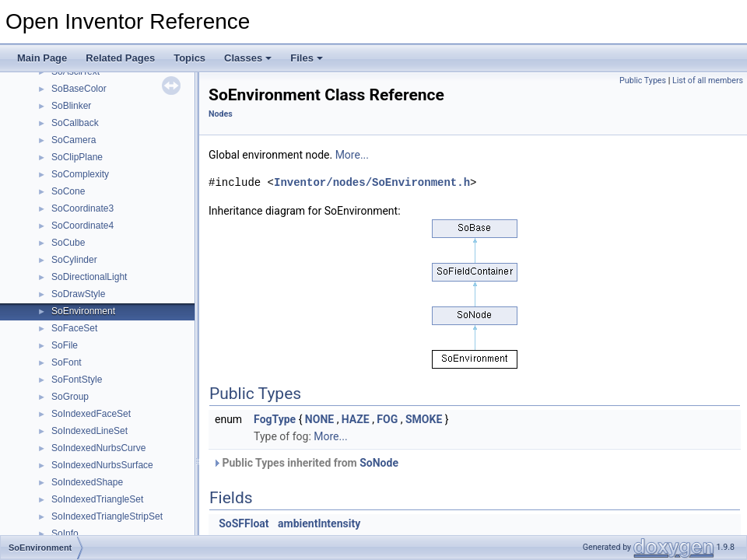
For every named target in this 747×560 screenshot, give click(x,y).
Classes (248, 58)
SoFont (67, 362)
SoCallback (75, 123)
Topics (189, 58)
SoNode (379, 463)
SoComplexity (80, 174)
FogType (275, 419)
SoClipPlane (77, 157)
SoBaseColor (79, 89)
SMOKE (424, 419)
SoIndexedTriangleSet (97, 499)
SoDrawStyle (78, 294)
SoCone (68, 191)
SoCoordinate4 (82, 226)
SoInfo (65, 534)
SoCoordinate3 (82, 208)
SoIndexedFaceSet (91, 414)
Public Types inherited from (305, 463)
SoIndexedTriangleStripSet (107, 516)
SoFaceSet (74, 328)
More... (352, 155)
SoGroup (70, 397)
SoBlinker (71, 106)
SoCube (68, 243)
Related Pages (120, 58)
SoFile (65, 345)
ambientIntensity (319, 523)
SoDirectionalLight (89, 277)
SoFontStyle (77, 380)
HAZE (356, 419)
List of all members (708, 80)
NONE (319, 419)
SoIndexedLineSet (89, 431)
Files (307, 58)
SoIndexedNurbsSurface (102, 465)
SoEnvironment (83, 311)
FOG (387, 419)
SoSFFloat (244, 523)
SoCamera (74, 140)
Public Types (643, 80)
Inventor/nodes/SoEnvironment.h (372, 182)
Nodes (221, 114)
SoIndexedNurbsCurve (98, 448)
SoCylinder (74, 260)
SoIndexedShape (87, 482)
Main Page (42, 58)
